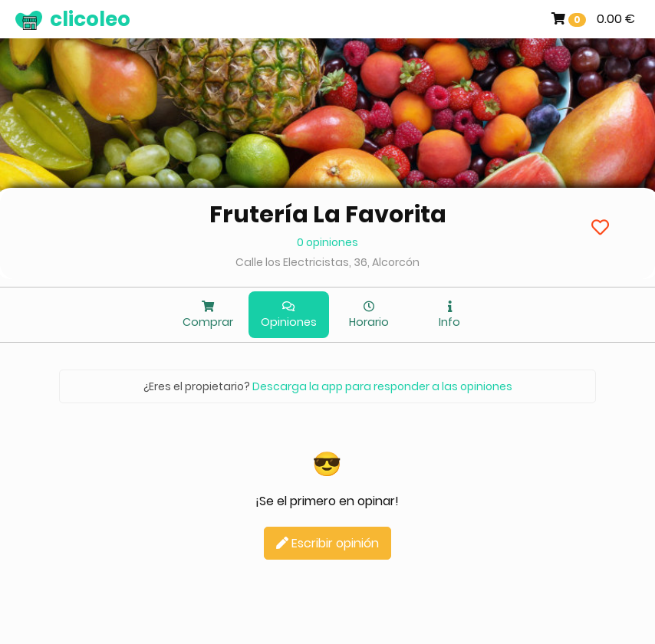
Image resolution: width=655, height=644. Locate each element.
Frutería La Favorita (328, 215)
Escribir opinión (327, 543)
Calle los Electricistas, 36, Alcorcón (327, 262)
